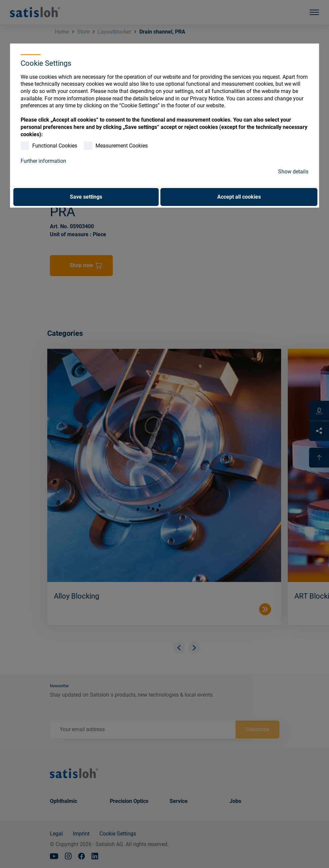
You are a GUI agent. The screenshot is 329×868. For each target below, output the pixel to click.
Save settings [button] (86, 197)
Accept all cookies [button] (239, 197)
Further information (43, 161)
